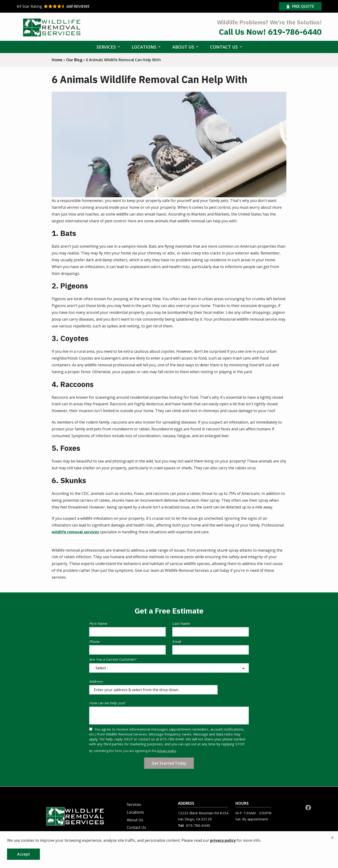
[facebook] (308, 807)
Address (96, 681)
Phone (95, 641)
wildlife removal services (75, 532)
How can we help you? (108, 703)
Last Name (181, 623)
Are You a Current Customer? (113, 659)
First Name (98, 623)
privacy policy (167, 751)
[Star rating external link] (93, 6)
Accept (24, 854)
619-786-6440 (198, 825)
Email (177, 641)
